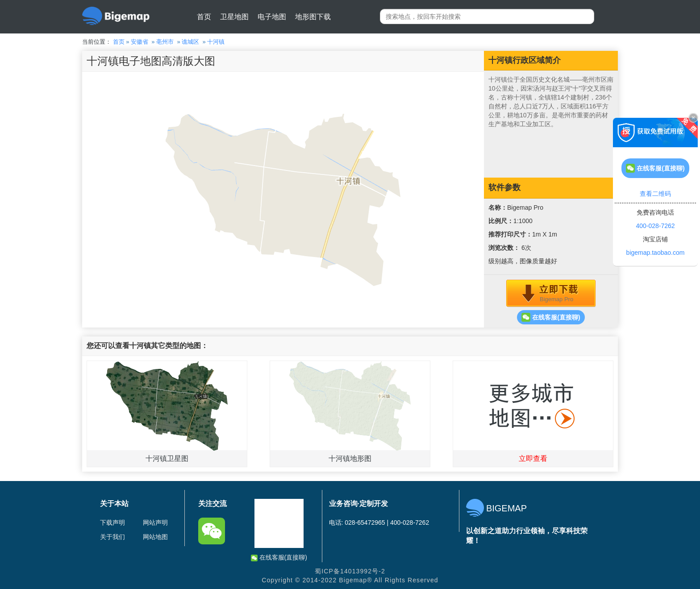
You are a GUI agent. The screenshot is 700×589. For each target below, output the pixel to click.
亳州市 (165, 42)
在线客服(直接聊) (551, 317)
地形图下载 (313, 17)
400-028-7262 (655, 226)
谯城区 (190, 42)
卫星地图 (234, 17)
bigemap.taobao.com (656, 253)
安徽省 (140, 42)
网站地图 (155, 537)
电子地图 (272, 17)
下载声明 (112, 523)
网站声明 (155, 523)
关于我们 (112, 537)
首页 (204, 17)
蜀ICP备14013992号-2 (350, 571)
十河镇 (216, 42)
